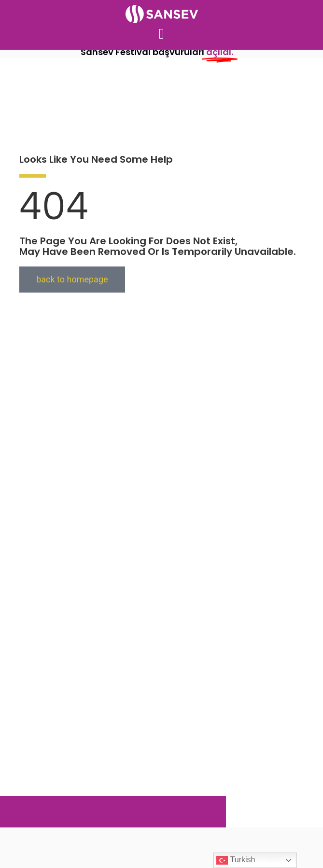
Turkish (236, 860)
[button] (162, 34)
